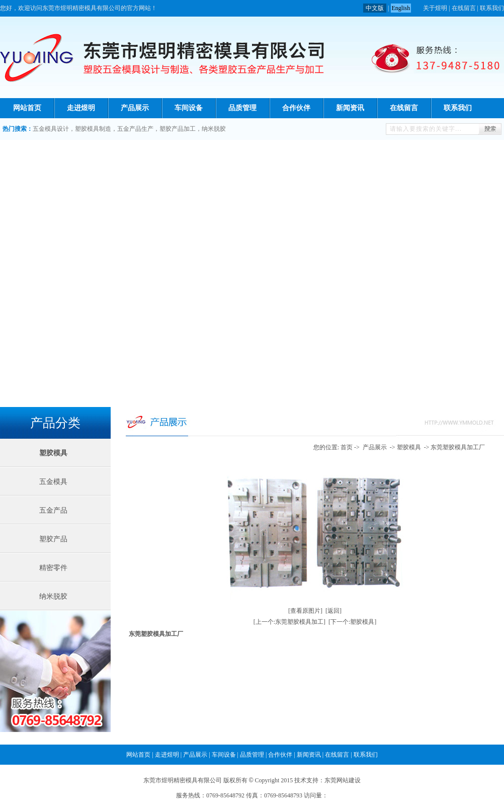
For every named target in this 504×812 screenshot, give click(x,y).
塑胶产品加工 (178, 129)
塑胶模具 (53, 453)
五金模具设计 (51, 129)
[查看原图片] (305, 611)
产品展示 (135, 108)
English (401, 8)
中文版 (375, 8)
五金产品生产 (135, 129)
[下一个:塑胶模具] (352, 622)
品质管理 (242, 108)
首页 (347, 447)
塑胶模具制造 (93, 129)
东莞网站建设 (343, 780)
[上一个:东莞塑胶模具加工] (289, 622)
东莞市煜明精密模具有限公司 (183, 780)
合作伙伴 (296, 108)
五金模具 (53, 482)
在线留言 (464, 8)
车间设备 (189, 108)
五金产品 (53, 510)
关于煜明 (435, 8)
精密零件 (53, 568)
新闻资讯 (350, 108)
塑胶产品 (53, 539)
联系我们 (492, 8)
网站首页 (27, 108)
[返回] (333, 611)
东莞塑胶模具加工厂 (458, 447)
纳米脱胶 (214, 129)
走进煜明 (81, 108)
